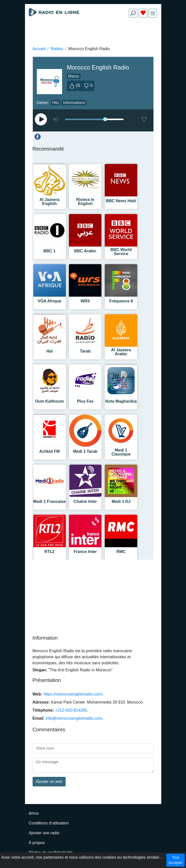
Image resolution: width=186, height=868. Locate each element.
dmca (34, 813)
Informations (74, 103)
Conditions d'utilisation (49, 823)
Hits (56, 103)
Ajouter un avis (49, 782)
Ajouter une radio (44, 833)
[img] (153, 13)
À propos (37, 843)
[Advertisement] (93, 33)
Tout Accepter (176, 860)
